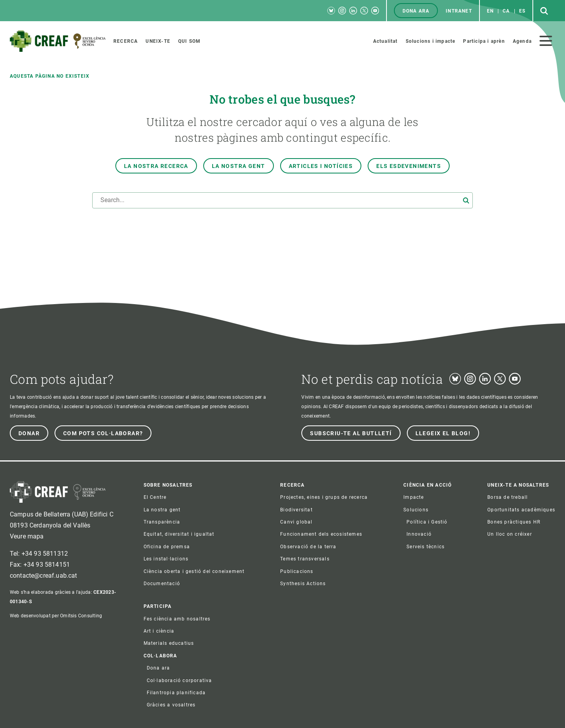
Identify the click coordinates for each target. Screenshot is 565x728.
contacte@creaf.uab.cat (44, 576)
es (522, 11)
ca (506, 11)
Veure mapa (27, 536)
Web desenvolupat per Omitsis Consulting (56, 616)
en (490, 11)
